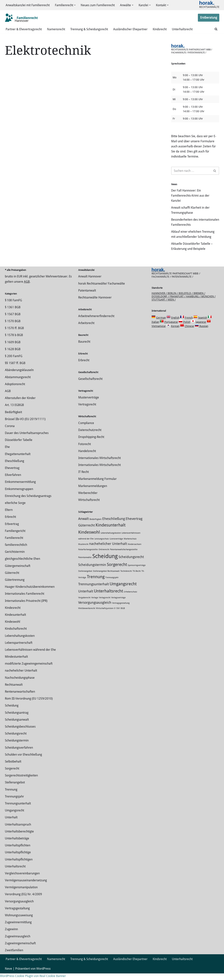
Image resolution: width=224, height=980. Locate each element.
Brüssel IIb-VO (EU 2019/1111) (25, 426)
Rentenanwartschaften (20, 698)
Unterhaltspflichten (18, 852)
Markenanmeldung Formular (97, 486)
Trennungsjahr (14, 803)
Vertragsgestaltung (17, 915)
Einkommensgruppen (19, 496)
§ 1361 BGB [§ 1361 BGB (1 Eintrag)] (120, 615)
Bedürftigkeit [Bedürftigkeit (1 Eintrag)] (96, 526)
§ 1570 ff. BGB (14, 335)
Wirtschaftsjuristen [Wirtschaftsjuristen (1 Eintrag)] (105, 615)
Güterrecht (12, 579)
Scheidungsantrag (17, 719)
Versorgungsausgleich (19, 908)
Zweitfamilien (14, 957)
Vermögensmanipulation (21, 894)
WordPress (43, 975)
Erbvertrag (12, 531)
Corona (10, 433)
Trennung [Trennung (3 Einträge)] (96, 583)
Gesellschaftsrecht (90, 385)
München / (208, 303)
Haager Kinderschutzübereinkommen (30, 593)
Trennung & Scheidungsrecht (89, 29)
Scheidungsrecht (16, 740)
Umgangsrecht (14, 817)
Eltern (9, 516)
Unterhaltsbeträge (17, 845)
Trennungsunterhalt (18, 810)
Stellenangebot (15, 789)
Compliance (86, 430)
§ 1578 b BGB (14, 342)
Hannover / (160, 300)
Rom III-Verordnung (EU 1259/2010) (29, 705)
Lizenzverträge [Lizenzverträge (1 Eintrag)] (116, 545)
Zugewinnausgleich (18, 943)
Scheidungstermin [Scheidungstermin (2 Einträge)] (92, 571)
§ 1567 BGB (13, 321)
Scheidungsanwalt (17, 726)
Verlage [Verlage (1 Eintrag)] (95, 604)
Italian (155, 329)
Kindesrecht (13, 614)
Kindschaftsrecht (16, 635)
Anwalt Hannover (90, 283)
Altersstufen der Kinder (20, 405)
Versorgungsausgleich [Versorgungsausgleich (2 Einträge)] (95, 609)
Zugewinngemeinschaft (20, 950)
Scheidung (12, 712)
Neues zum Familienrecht (98, 5)
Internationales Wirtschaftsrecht (99, 465)
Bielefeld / (186, 300)
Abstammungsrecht (18, 384)
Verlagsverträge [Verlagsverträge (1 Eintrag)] (118, 604)
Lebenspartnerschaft (19, 649)
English (175, 324)
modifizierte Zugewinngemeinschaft (29, 670)
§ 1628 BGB (13, 356)
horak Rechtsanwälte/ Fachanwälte (102, 290)
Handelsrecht (87, 458)
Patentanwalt (87, 297)
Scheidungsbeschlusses (20, 733)
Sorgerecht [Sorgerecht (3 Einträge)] (117, 571)
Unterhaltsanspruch (18, 831)
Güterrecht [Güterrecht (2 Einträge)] (87, 532)
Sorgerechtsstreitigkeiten (21, 782)
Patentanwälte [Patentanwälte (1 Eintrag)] (85, 564)
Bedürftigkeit (13, 419)
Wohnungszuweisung (19, 922)
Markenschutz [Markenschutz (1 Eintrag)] (130, 545)
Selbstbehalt (13, 768)
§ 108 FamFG (13, 307)
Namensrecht (56, 29)
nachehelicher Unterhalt (21, 677)
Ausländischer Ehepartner (130, 29)
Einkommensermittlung (20, 488)
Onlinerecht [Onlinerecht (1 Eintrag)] (104, 556)
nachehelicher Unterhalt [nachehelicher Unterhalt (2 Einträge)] (108, 550)
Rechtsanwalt (14, 691)
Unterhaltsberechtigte (19, 838)
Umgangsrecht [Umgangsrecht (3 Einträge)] (123, 590)
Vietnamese (159, 333)
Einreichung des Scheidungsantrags (28, 502)
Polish (187, 329)
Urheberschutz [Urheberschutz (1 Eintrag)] (130, 598)
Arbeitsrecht (86, 330)
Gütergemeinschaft (18, 572)
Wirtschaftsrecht (89, 506)
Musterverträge (89, 404)
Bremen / (199, 300)
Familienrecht (14, 544)
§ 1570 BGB (13, 328)
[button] (75, 5)
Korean (175, 333)
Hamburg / (194, 303)
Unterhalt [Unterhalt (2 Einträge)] (86, 598)
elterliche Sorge (15, 509)
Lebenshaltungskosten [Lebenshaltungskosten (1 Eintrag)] (111, 540)
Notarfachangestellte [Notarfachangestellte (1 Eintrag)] (88, 556)
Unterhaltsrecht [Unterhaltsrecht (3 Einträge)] (108, 598)
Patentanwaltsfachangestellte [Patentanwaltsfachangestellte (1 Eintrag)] (124, 556)
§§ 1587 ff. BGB (15, 370)
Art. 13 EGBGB (14, 412)
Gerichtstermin (15, 558)
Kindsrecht (160, 29)
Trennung (11, 796)
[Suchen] (216, 29)
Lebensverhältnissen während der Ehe (30, 656)
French (189, 324)
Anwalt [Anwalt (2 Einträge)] (84, 525)
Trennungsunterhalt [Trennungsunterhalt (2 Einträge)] (94, 591)
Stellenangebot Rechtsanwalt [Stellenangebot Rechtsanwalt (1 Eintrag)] (106, 578)
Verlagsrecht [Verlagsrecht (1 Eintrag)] (105, 604)
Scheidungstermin (17, 747)
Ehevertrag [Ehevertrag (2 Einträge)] (134, 525)
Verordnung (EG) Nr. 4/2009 (23, 901)
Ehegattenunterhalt (18, 461)
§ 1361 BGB (13, 314)
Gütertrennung (15, 586)
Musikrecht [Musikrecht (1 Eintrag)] (83, 551)
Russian (203, 333)
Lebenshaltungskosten (20, 642)
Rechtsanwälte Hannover (95, 304)
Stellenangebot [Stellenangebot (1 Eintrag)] (85, 578)
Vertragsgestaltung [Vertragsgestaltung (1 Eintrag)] (121, 610)
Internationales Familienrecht (25, 600)
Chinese (189, 333)
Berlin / (173, 300)
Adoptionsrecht (15, 391)
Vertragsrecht (87, 411)
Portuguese (171, 329)
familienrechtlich (16, 551)
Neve (8, 975)
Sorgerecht (12, 775)
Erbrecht (10, 523)
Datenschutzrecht (90, 437)
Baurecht (84, 348)
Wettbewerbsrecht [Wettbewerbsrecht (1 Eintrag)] (87, 615)
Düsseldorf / (161, 303)
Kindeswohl (13, 628)
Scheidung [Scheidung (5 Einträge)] (105, 563)
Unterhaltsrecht (182, 29)
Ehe (7, 454)
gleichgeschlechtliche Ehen (22, 565)
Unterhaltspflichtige (18, 859)
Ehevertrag (12, 474)
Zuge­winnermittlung (18, 929)
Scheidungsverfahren (19, 754)
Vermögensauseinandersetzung (26, 887)
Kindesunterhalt (15, 621)
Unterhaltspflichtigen (19, 866)
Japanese (201, 329)
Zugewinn (11, 936)
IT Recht (84, 478)
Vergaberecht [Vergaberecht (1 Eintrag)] (84, 604)
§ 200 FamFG (14, 363)
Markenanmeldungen (93, 493)
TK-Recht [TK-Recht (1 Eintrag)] (137, 578)
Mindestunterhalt (16, 663)
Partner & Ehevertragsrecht (24, 29)
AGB (27, 288)
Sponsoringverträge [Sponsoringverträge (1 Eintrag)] (137, 572)
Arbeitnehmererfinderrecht (96, 323)
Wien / (172, 306)
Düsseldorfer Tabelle (19, 446)
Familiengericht (15, 537)
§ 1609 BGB (13, 349)
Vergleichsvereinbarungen (22, 880)
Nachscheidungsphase (20, 684)
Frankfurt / (178, 303)
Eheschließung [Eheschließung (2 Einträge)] (114, 525)
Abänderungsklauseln (19, 377)
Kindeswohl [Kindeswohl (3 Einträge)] (89, 539)
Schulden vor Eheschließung (23, 761)
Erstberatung (209, 18)
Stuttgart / (160, 306)
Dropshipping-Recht (91, 443)
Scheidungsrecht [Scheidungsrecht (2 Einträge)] (131, 563)
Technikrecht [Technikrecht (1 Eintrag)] (126, 578)
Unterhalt (11, 824)
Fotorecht (85, 451)
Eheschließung (14, 468)
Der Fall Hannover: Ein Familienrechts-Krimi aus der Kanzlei (190, 197)
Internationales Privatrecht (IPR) (26, 607)
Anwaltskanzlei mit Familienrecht (28, 5)
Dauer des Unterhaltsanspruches (27, 440)
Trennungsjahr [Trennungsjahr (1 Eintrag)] (112, 584)
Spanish (203, 324)
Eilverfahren (13, 481)
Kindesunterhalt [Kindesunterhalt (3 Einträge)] (110, 532)
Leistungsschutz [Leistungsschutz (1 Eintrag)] (102, 545)
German (161, 324)
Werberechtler (88, 499)
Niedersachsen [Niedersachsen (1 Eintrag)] (134, 551)
